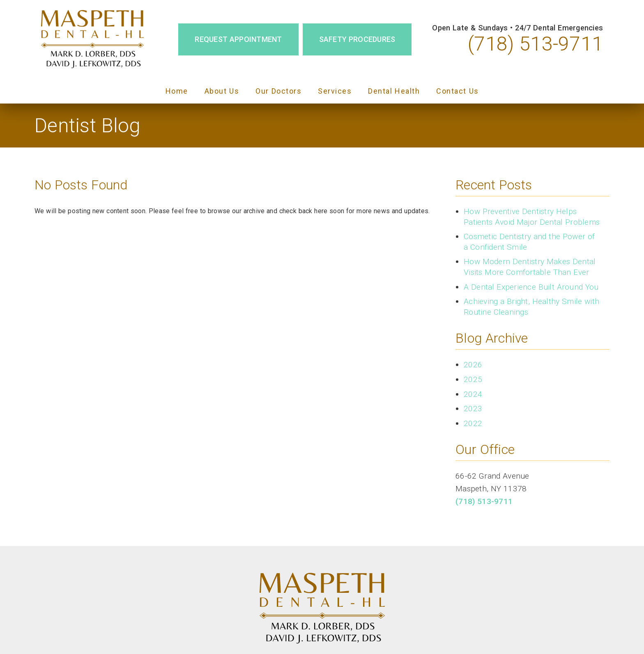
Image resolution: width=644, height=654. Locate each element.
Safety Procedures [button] (357, 39)
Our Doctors (278, 91)
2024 (473, 394)
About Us (222, 91)
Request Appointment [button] (238, 39)
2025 (473, 379)
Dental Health (394, 91)
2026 (473, 365)
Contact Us (458, 91)
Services (335, 91)
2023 (473, 409)
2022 (473, 423)
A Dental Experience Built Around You (531, 287)
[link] (92, 39)
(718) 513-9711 (535, 44)
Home (177, 91)
